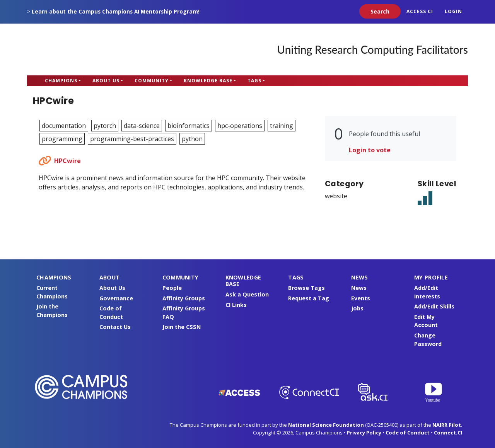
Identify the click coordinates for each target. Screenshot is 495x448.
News (359, 288)
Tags (254, 81)
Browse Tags (306, 288)
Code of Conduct (408, 433)
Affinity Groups (184, 298)
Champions (61, 81)
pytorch (105, 126)
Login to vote (370, 150)
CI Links (236, 305)
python (192, 139)
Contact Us (115, 327)
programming (62, 139)
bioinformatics (189, 126)
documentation (64, 126)
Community (152, 81)
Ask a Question (247, 294)
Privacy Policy (364, 433)
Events (361, 298)
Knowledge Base (208, 81)
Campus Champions (75, 49)
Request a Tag (309, 298)
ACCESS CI (420, 11)
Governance (116, 298)
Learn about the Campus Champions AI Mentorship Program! (116, 11)
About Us (106, 81)
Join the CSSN (182, 327)
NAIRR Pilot (447, 425)
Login (453, 11)
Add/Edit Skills (434, 306)
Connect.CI (448, 433)
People (172, 288)
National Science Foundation (326, 425)
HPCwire (67, 161)
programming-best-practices (132, 139)
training (282, 126)
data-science (142, 126)
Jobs (357, 308)
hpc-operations (240, 126)
